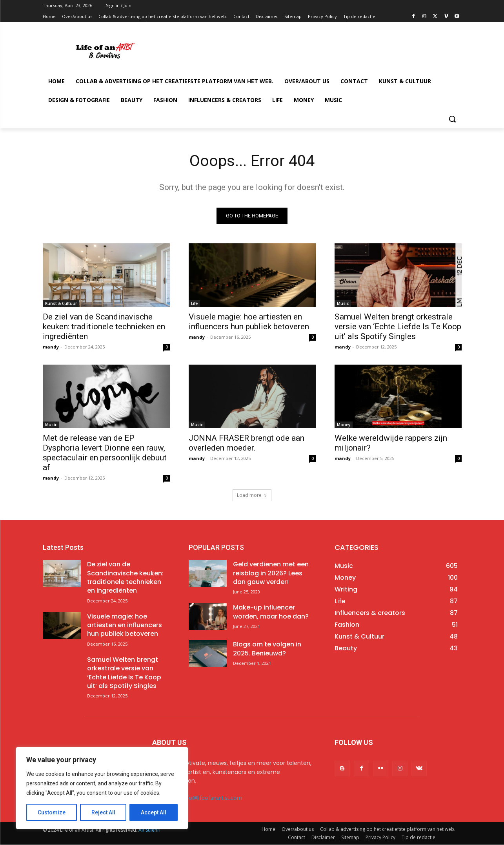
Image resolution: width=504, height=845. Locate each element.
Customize (52, 812)
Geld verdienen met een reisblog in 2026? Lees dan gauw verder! (271, 573)
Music (343, 304)
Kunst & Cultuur (61, 304)
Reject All (103, 812)
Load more (252, 496)
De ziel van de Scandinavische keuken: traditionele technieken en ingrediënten (104, 327)
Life (194, 304)
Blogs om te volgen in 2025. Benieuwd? (267, 649)
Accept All (154, 812)
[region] (102, 788)
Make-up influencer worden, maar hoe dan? (271, 612)
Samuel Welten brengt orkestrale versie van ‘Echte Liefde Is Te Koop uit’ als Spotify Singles (398, 327)
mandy (51, 347)
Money (344, 425)
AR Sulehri (149, 830)
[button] (452, 119)
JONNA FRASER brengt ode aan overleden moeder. (247, 443)
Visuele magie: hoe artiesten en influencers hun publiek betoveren (249, 322)
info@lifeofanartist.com (212, 798)
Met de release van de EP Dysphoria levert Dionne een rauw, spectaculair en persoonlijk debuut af (105, 453)
